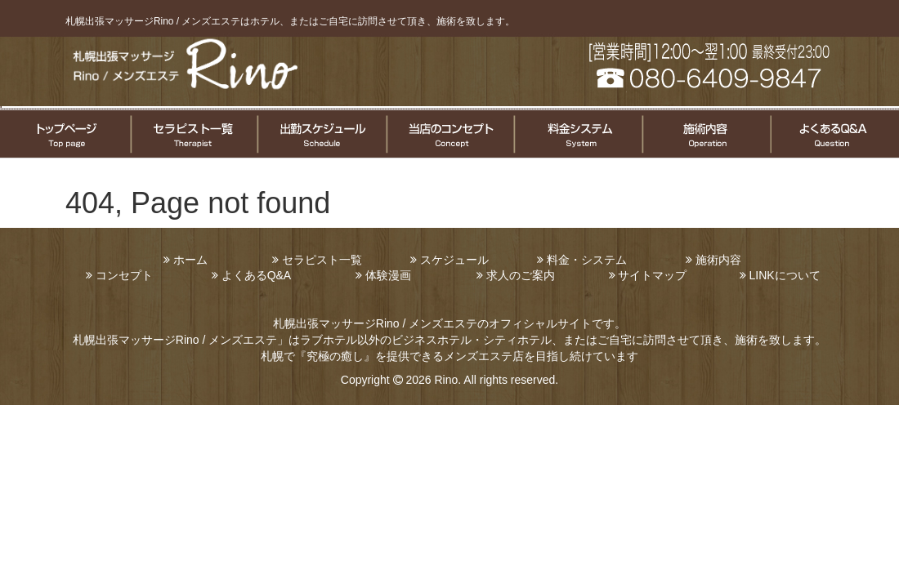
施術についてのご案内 (705, 134)
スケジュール (454, 260)
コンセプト (124, 275)
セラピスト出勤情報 (321, 134)
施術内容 (718, 260)
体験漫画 (388, 275)
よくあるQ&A (257, 275)
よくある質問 (834, 134)
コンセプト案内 (449, 134)
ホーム (190, 260)
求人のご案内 (521, 275)
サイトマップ (652, 275)
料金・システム (587, 260)
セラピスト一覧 (193, 134)
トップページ (65, 134)
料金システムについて (577, 134)
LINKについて (784, 275)
